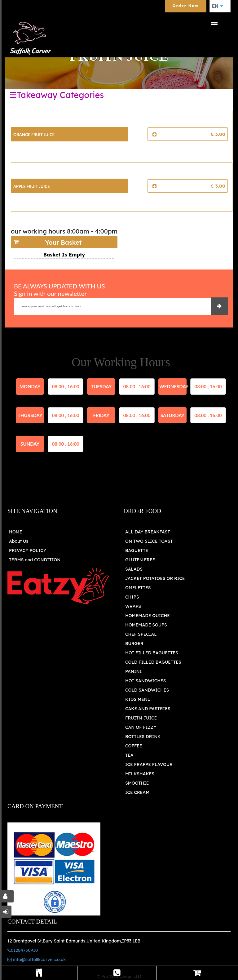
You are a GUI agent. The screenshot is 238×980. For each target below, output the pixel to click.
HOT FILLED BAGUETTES (152, 653)
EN (218, 6)
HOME (15, 532)
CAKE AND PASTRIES (148, 709)
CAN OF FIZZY (141, 727)
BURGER (134, 644)
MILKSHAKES (140, 774)
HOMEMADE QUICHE (148, 616)
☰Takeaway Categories (57, 95)
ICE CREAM (137, 792)
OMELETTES (138, 588)
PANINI (133, 671)
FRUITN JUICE (141, 718)
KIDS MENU (138, 699)
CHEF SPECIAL (141, 634)
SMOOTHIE (137, 783)
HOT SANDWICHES (145, 681)
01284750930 (23, 950)
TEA (129, 755)
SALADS (134, 569)
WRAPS (133, 606)
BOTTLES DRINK (143, 737)
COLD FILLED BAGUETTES (153, 662)
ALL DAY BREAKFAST (148, 532)
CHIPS (132, 597)
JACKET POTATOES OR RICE (155, 578)
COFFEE (134, 746)
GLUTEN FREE (140, 560)
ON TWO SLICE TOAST (149, 541)
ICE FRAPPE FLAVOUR (149, 764)
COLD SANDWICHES (147, 690)
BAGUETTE (137, 550)
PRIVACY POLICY (28, 550)
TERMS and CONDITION (35, 560)
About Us (19, 541)
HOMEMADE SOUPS (146, 625)
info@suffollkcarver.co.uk (37, 960)
